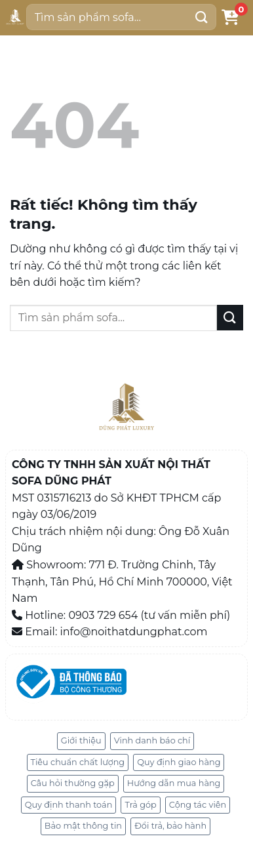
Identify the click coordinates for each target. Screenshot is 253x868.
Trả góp (140, 805)
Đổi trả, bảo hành (170, 826)
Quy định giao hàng (179, 762)
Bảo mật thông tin (83, 826)
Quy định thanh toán (69, 805)
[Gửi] (201, 17)
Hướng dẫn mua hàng (174, 783)
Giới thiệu (81, 740)
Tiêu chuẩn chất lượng (78, 762)
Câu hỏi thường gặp (73, 783)
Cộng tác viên (198, 805)
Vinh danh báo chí (152, 740)
